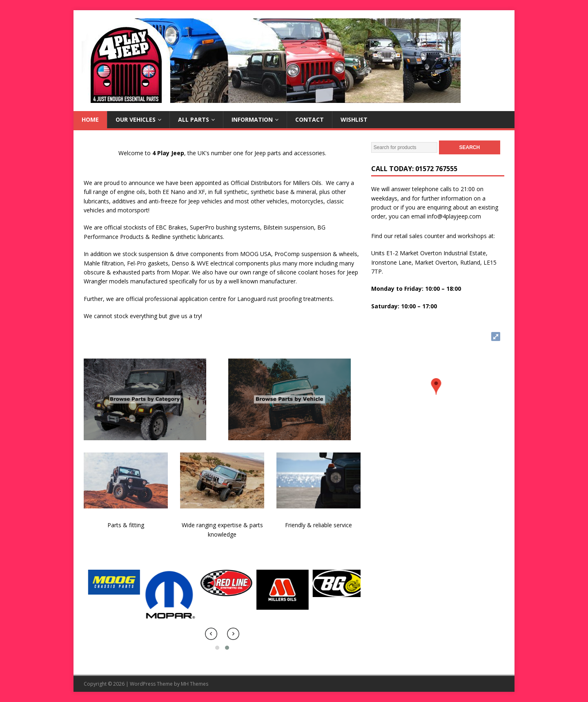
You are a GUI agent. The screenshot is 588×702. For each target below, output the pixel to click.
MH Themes (195, 684)
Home (90, 119)
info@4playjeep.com (454, 216)
